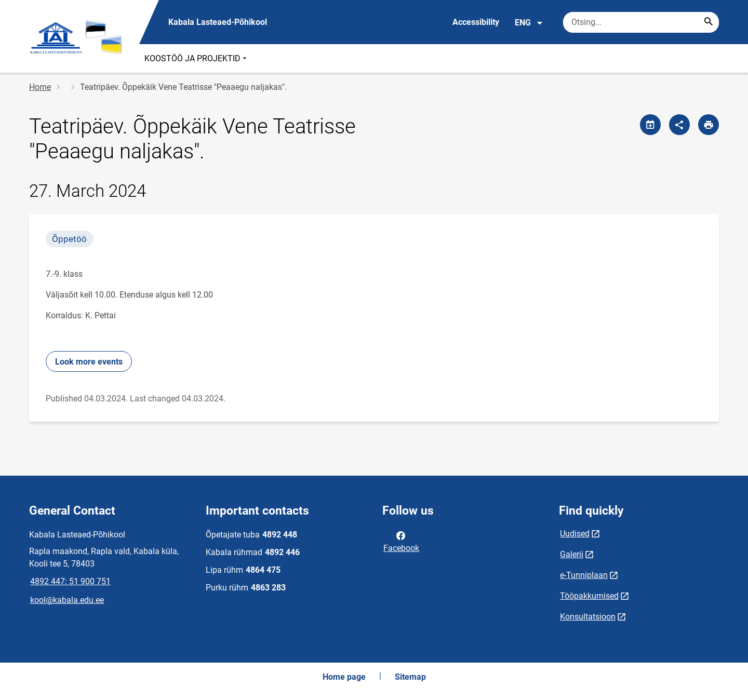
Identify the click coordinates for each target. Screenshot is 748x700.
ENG (529, 23)
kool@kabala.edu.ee (67, 600)
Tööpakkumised (589, 596)
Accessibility (476, 22)
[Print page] (709, 125)
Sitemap (410, 677)
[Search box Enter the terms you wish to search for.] (641, 22)
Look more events (89, 362)
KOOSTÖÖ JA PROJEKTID (197, 58)
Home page (344, 677)
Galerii (572, 554)
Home (40, 87)
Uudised (575, 534)
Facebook (401, 541)
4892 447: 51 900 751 (70, 581)
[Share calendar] (650, 125)
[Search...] (709, 22)
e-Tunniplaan (584, 575)
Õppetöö (69, 239)
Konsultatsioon (588, 617)
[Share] (679, 125)
